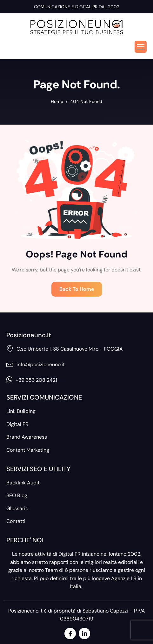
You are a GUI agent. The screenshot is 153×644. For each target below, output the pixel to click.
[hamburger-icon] (141, 47)
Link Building (21, 411)
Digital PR (17, 424)
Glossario (17, 508)
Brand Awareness (27, 437)
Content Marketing (28, 450)
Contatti (16, 521)
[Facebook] (70, 634)
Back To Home (77, 289)
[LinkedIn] (84, 634)
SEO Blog (17, 495)
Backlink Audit (23, 483)
